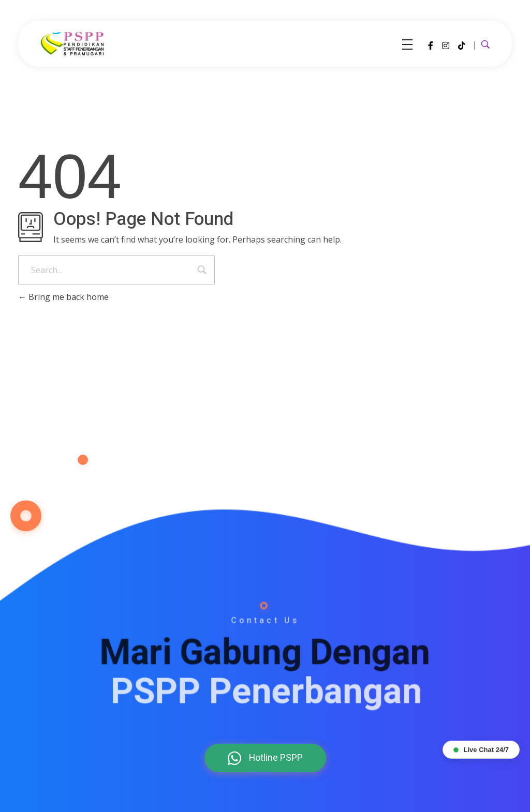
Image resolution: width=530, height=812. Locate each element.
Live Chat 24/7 (481, 750)
